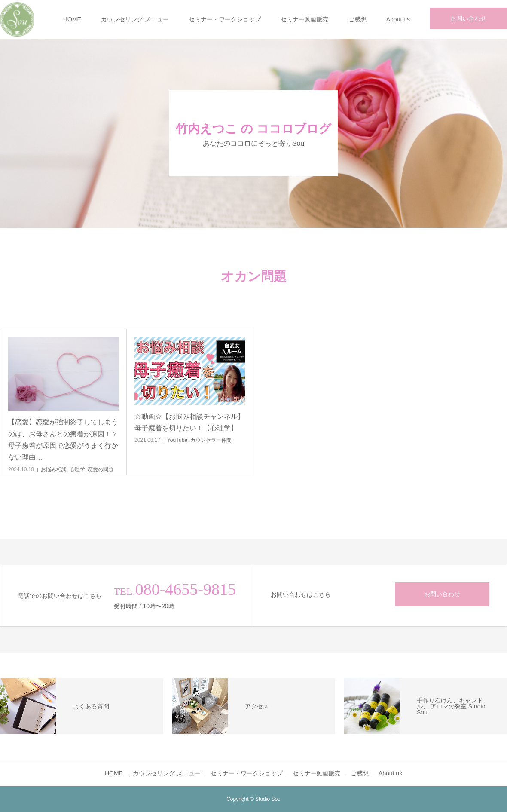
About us (398, 19)
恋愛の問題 (101, 469)
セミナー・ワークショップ (225, 19)
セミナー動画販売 (305, 19)
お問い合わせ (468, 18)
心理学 (77, 469)
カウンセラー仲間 (211, 440)
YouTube (177, 440)
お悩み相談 (54, 469)
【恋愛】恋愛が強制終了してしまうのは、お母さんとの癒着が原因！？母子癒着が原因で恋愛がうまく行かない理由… (63, 440)
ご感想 (357, 19)
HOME (72, 19)
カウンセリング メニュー (135, 19)
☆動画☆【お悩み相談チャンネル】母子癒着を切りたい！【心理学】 (189, 422)
